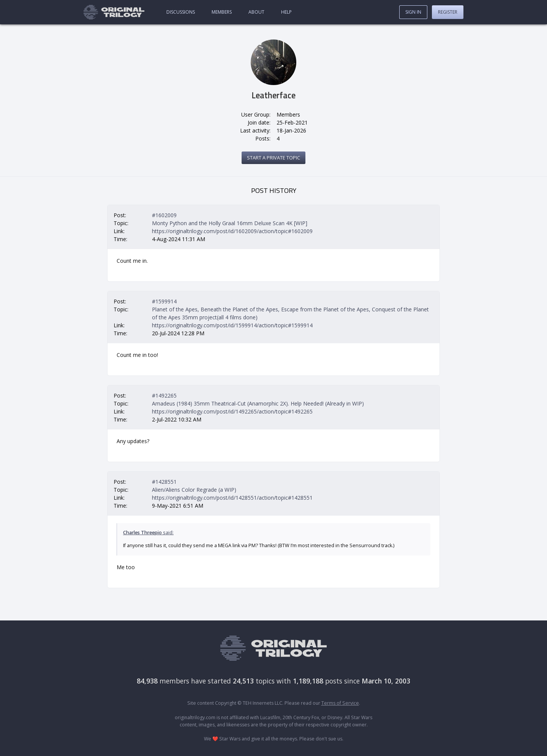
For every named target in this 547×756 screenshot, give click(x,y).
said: (148, 533)
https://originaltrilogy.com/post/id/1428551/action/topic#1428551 (232, 498)
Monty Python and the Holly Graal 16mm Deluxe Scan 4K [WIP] (230, 223)
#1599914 (164, 301)
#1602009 (164, 215)
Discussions (181, 12)
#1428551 (164, 482)
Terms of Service (340, 703)
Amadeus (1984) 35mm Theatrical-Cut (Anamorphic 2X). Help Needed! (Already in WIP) (258, 403)
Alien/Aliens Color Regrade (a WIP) (194, 490)
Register (448, 12)
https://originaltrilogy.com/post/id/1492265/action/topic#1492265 (232, 411)
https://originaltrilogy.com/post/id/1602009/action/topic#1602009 (232, 231)
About (256, 12)
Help (286, 12)
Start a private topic (273, 158)
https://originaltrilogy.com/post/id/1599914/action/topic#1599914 (232, 325)
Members (222, 12)
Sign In (413, 12)
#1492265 (164, 395)
